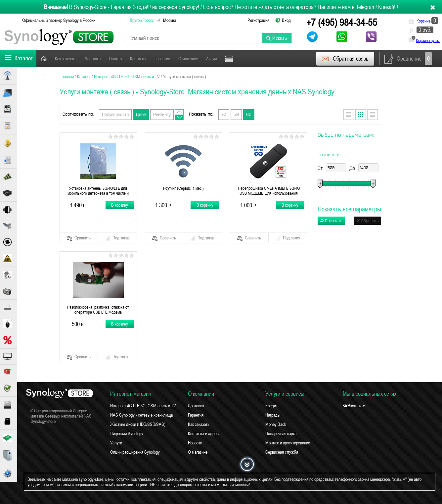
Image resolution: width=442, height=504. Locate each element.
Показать (331, 221)
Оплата (115, 59)
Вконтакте (354, 406)
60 (236, 114)
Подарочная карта (281, 433)
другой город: (142, 20)
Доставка (93, 59)
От (320, 168)
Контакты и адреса (204, 433)
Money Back (276, 424)
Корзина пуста (428, 40)
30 (224, 114)
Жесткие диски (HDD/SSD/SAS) (138, 424)
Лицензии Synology (127, 433)
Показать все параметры (349, 209)
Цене (141, 114)
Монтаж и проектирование (288, 443)
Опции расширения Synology (135, 452)
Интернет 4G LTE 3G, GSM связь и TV (143, 406)
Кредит (271, 406)
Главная (44, 58)
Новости (195, 443)
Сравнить (79, 238)
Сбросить (368, 221)
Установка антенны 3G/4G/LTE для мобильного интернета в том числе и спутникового (98, 191)
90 (249, 114)
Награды (273, 415)
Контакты (138, 59)
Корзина (423, 21)
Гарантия (162, 59)
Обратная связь (345, 59)
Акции (211, 59)
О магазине (188, 59)
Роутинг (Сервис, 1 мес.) (183, 188)
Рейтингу (162, 114)
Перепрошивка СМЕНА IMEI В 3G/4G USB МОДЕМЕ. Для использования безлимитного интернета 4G (269, 191)
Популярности (115, 114)
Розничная (329, 155)
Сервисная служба (282, 452)
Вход (286, 20)
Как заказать (66, 59)
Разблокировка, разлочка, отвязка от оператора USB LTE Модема (98, 310)
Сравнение (408, 59)
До (352, 168)
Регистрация (258, 20)
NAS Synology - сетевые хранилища (141, 415)
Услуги (116, 443)
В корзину (120, 205)
